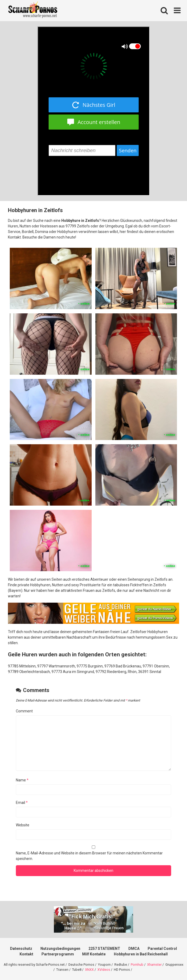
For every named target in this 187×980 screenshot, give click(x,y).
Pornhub (137, 965)
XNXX (89, 970)
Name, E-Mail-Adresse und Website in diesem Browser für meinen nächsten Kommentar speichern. (89, 856)
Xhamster (154, 965)
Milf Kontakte (94, 954)
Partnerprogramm (58, 954)
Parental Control (162, 949)
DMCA (134, 949)
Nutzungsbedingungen (60, 949)
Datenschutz (21, 949)
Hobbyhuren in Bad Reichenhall (141, 954)
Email (22, 803)
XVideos (104, 970)
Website (23, 825)
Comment (24, 711)
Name (22, 780)
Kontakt (26, 954)
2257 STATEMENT (104, 949)
